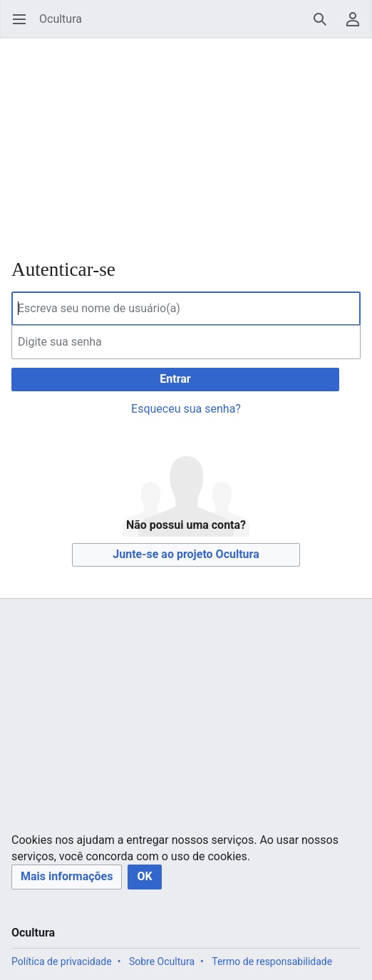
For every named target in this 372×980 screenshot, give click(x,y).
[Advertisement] (186, 139)
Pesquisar (325, 26)
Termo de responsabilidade (272, 961)
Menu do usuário (357, 26)
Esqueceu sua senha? (186, 409)
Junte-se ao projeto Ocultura (186, 554)
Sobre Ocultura (162, 961)
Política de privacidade (62, 961)
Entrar (175, 379)
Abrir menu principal (24, 26)
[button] (67, 877)
